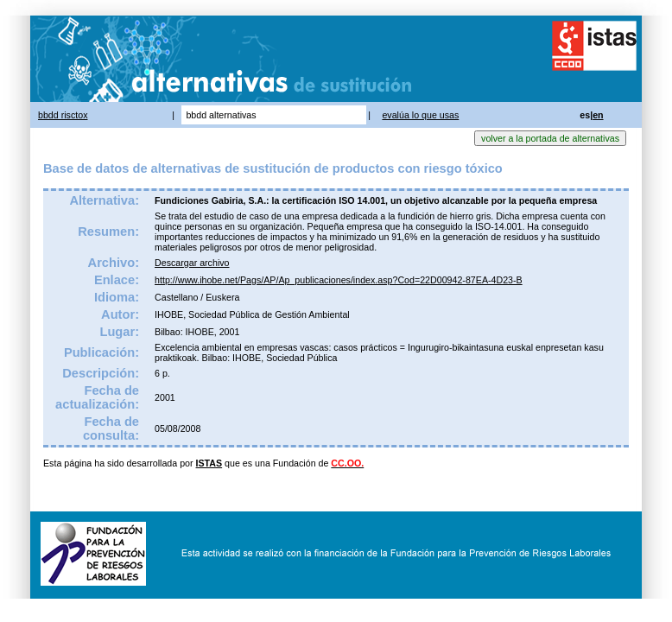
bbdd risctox (63, 115)
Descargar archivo (192, 263)
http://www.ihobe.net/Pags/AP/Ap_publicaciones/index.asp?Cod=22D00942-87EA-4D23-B (339, 280)
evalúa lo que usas (420, 115)
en (598, 115)
